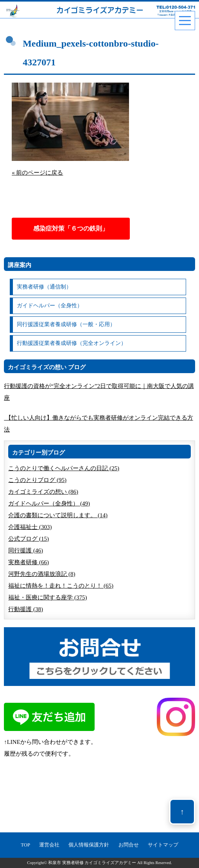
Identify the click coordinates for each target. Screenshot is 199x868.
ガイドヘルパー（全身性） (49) (49, 503)
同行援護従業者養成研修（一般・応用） (66, 324)
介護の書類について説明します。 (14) (58, 515)
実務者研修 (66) (29, 562)
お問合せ (129, 845)
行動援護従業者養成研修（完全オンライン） (72, 343)
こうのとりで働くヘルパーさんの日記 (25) (64, 468)
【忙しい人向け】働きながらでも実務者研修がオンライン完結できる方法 (99, 424)
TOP (25, 845)
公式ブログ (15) (29, 539)
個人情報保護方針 (89, 845)
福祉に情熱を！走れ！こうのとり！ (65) (61, 586)
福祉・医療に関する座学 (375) (48, 597)
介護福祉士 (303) (30, 527)
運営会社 (49, 845)
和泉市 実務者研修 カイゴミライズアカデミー (92, 863)
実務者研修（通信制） (44, 287)
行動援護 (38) (26, 609)
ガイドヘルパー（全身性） (50, 306)
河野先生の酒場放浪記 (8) (42, 574)
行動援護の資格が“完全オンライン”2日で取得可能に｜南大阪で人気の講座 (99, 392)
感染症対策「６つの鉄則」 (71, 228)
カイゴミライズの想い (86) (43, 492)
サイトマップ (163, 845)
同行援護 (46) (26, 550)
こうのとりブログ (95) (37, 480)
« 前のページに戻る (37, 173)
